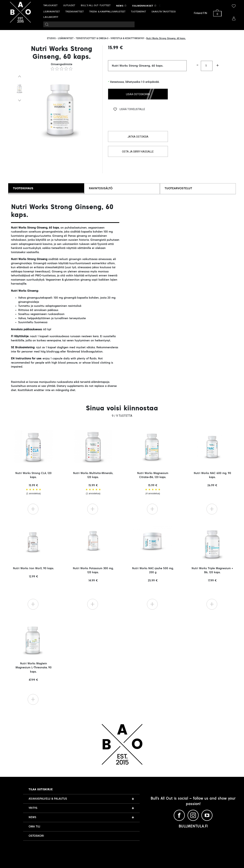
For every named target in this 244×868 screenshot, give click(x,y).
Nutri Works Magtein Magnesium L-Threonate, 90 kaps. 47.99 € (34, 672)
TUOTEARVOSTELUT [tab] (178, 189)
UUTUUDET (69, 5)
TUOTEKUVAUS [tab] (23, 189)
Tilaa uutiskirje (41, 789)
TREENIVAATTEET (75, 12)
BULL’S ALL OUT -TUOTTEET (96, 5)
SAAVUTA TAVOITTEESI (164, 12)
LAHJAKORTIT (51, 17)
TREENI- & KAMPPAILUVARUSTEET (107, 12)
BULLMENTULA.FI (193, 827)
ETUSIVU (51, 39)
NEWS (32, 817)
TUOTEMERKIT (138, 12)
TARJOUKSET (50, 5)
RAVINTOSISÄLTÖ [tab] (101, 189)
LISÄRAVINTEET (52, 12)
